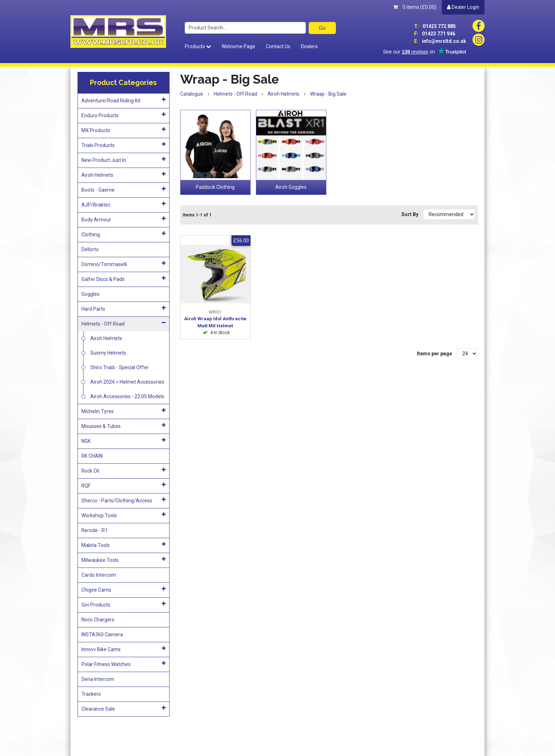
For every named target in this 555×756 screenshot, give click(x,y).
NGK (124, 441)
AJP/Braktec (124, 204)
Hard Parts (124, 309)
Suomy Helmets (108, 353)
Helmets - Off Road (124, 323)
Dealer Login (463, 7)
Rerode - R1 (95, 530)
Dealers (309, 46)
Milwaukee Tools (124, 560)
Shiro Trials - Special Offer (119, 367)
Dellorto (90, 249)
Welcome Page (238, 46)
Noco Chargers (98, 620)
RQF (124, 485)
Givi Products (124, 604)
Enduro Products (124, 115)
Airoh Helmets (124, 175)
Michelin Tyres (124, 411)
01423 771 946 (435, 34)
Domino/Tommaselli (124, 264)
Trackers (91, 694)
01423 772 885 (435, 26)
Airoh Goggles (291, 187)
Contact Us (278, 46)
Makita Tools (124, 545)
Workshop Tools (124, 515)
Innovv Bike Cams (124, 649)
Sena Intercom (98, 679)
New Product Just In (124, 160)
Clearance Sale (124, 709)
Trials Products (124, 145)
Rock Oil (124, 470)
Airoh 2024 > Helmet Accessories (127, 382)
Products (198, 46)
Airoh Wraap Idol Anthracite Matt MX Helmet (215, 322)
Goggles (90, 294)
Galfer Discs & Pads (124, 279)
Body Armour (124, 219)
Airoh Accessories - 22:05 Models (127, 396)
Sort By (410, 214)
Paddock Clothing (215, 187)
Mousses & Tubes (124, 426)
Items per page (434, 354)
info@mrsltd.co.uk (440, 41)
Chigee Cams (124, 589)
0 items (415, 7)
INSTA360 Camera (102, 634)
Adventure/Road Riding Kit (124, 100)
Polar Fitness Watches (124, 664)
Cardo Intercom (99, 575)
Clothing (124, 234)
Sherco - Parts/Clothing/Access (124, 500)
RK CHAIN (92, 456)
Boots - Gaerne (124, 190)
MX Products (124, 130)
